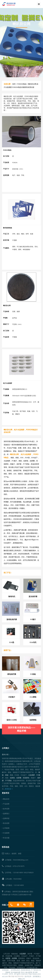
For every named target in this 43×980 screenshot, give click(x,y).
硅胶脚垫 (33, 720)
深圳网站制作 (15, 970)
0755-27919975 (19, 866)
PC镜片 (33, 619)
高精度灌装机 (26, 970)
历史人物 (24, 972)
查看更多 (9, 789)
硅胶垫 (30, 972)
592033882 (17, 879)
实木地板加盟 (15, 972)
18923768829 (28, 873)
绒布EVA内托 (12, 720)
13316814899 (18, 873)
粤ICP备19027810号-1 (16, 976)
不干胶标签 (35, 970)
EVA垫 (12, 642)
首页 (14, 84)
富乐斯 (35, 972)
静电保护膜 (12, 674)
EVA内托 (33, 642)
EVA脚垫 (33, 697)
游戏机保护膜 (12, 619)
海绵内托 (12, 596)
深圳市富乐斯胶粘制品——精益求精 (22, 724)
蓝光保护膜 (33, 596)
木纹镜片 (12, 697)
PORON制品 (22, 84)
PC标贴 (33, 674)
